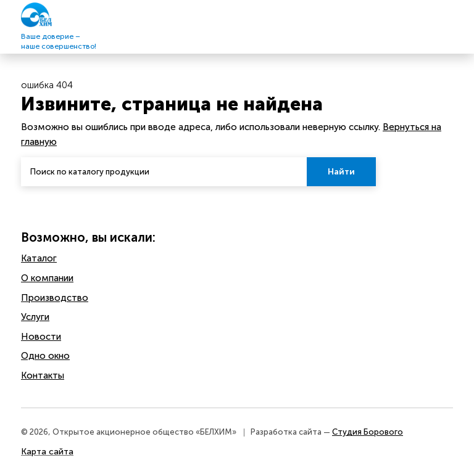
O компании (47, 278)
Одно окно (45, 356)
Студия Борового (368, 432)
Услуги (35, 317)
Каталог (39, 258)
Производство (55, 298)
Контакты (43, 375)
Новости (41, 337)
